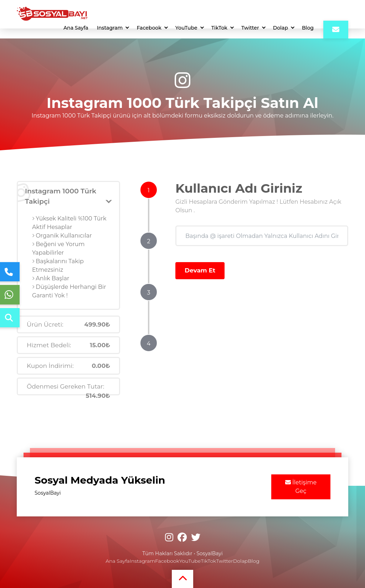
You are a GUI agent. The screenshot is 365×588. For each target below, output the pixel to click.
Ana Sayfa (76, 28)
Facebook (149, 28)
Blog (308, 28)
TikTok (219, 28)
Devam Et (200, 270)
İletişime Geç (301, 487)
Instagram (110, 28)
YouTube (186, 28)
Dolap (281, 28)
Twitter (250, 28)
